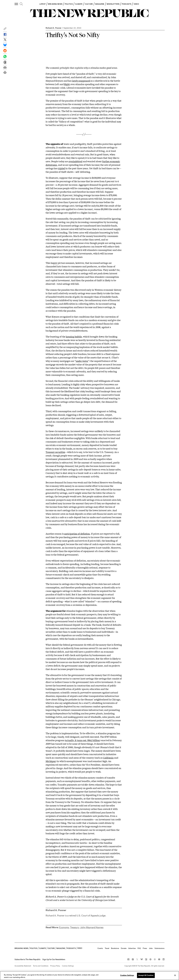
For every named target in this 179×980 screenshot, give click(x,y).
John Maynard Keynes (92, 927)
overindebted (75, 161)
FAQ (139, 948)
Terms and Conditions (41, 966)
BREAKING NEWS (55, 4)
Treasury (75, 927)
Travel (107, 948)
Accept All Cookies (146, 975)
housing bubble (74, 336)
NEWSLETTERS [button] (113, 4)
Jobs (151, 948)
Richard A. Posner (54, 28)
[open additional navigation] (16, 4)
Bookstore (115, 948)
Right (67, 84)
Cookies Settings (68, 966)
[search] (21, 4)
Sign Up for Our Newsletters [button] (54, 959)
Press (145, 948)
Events (100, 948)
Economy (64, 927)
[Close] (175, 975)
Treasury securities (55, 452)
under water (82, 361)
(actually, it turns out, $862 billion (82, 740)
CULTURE (89, 4)
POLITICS (69, 4)
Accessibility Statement (23, 966)
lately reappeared (81, 81)
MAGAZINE (100, 4)
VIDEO (136, 4)
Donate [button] (124, 948)
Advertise (132, 948)
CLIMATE (79, 4)
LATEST (43, 4)
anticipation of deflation (77, 534)
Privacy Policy (55, 966)
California (108, 758)
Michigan (51, 761)
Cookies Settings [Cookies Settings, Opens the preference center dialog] (127, 975)
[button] (5, 29)
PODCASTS (127, 4)
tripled (61, 168)
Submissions (159, 948)
